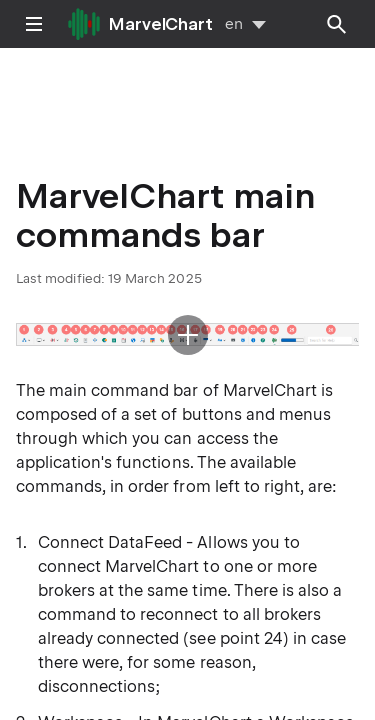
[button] (187, 335)
